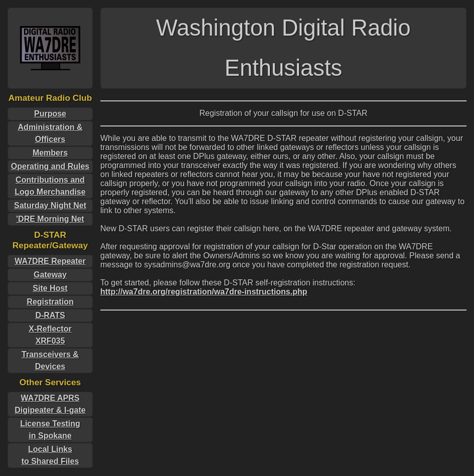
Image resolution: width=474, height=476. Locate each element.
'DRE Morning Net (50, 219)
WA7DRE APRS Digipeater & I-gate (50, 404)
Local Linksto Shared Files (50, 455)
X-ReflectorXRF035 (50, 335)
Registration (50, 302)
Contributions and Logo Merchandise (50, 186)
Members (50, 153)
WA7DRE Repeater (50, 261)
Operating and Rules (50, 166)
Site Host (50, 288)
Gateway (50, 275)
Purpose (50, 114)
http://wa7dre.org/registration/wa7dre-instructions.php (204, 292)
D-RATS (50, 315)
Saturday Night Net (50, 205)
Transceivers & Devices (50, 360)
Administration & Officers (50, 133)
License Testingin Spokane (50, 430)
